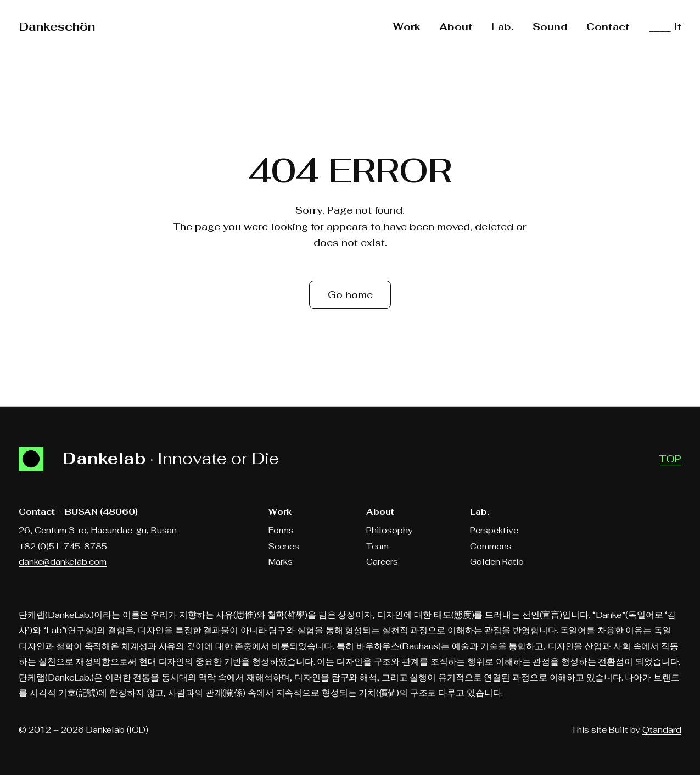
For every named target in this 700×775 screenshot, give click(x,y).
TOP (670, 459)
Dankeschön (57, 27)
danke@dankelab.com (63, 562)
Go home (350, 295)
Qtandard (662, 730)
